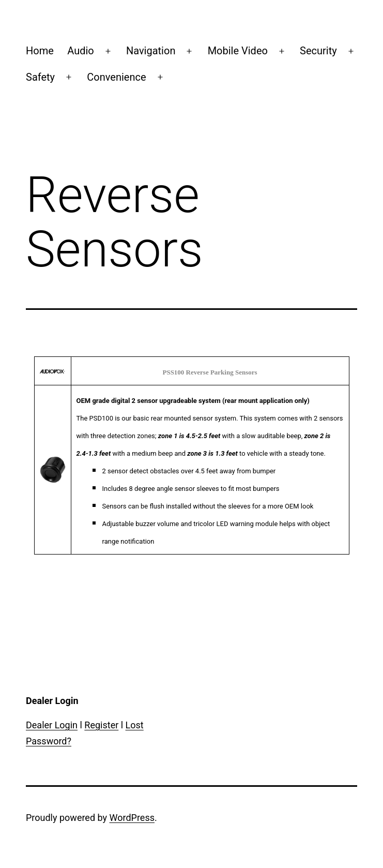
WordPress (132, 818)
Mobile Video (238, 51)
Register (101, 725)
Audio (81, 51)
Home (40, 51)
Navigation (151, 51)
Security (318, 51)
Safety (40, 77)
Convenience (116, 77)
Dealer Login (52, 725)
